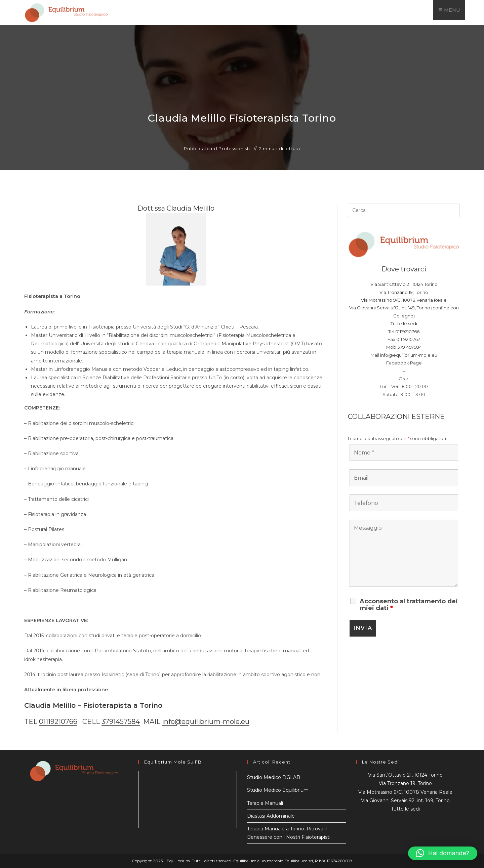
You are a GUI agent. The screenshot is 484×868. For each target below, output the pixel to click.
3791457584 (121, 722)
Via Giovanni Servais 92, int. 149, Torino (405, 800)
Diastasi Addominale (271, 816)
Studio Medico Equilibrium (278, 790)
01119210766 (58, 722)
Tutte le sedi (404, 323)
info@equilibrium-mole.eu (206, 722)
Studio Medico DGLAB (274, 777)
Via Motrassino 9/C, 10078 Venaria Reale (404, 300)
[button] (443, 853)
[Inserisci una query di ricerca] (404, 210)
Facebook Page (404, 363)
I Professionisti (233, 148)
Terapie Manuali (265, 803)
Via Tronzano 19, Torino (404, 292)
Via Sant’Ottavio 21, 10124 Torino (404, 284)
